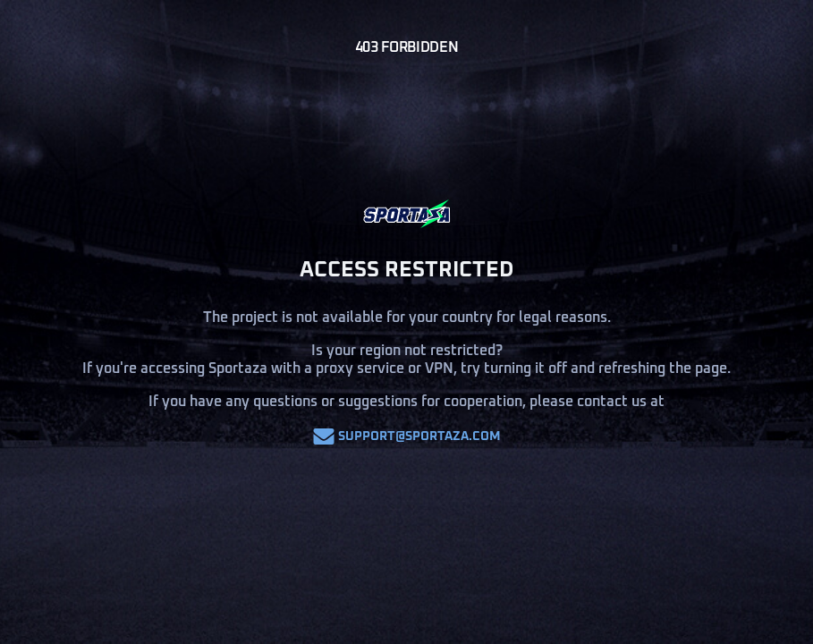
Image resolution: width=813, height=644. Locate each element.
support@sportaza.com (407, 436)
